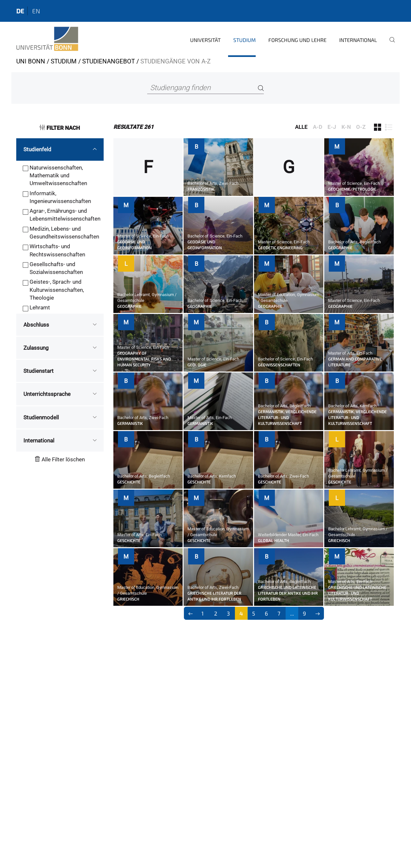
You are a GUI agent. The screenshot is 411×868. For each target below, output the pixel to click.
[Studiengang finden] (205, 88)
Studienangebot (109, 61)
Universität (205, 40)
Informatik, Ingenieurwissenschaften (60, 197)
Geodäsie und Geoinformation (135, 245)
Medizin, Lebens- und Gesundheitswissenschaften (64, 233)
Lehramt (40, 307)
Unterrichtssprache (47, 394)
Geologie (197, 365)
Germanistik (130, 423)
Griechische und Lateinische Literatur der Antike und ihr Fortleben (288, 593)
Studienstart (39, 371)
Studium (244, 40)
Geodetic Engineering (280, 248)
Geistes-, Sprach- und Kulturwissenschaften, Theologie (57, 290)
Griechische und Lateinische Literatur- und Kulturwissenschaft (357, 593)
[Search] (261, 88)
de (20, 11)
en (36, 11)
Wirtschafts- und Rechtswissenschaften (57, 250)
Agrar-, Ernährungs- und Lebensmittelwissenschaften (65, 215)
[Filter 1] (378, 128)
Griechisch (339, 540)
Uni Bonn (31, 61)
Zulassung (36, 348)
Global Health (274, 540)
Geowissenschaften (279, 365)
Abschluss (36, 325)
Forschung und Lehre (297, 40)
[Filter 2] (389, 128)
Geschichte (129, 482)
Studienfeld (37, 149)
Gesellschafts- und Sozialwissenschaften (56, 268)
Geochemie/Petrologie (352, 189)
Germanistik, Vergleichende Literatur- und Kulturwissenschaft (287, 417)
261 (134, 127)
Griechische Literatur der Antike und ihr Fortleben (214, 596)
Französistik (201, 189)
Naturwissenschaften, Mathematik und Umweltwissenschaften (58, 176)
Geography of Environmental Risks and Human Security (144, 359)
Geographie (340, 248)
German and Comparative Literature (355, 362)
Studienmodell (41, 417)
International (358, 40)
